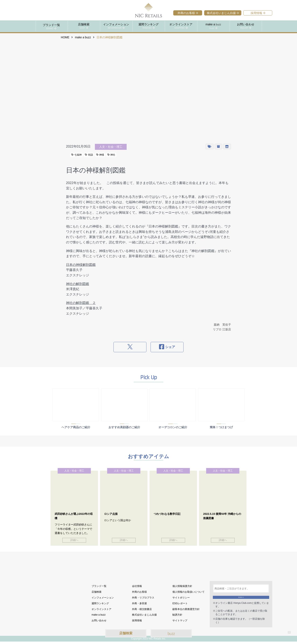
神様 (100, 155)
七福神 (76, 155)
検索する (241, 598)
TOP (286, 630)
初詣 (89, 155)
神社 (111, 155)
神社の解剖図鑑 (78, 284)
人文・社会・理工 (111, 147)
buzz (171, 634)
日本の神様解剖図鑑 (81, 265)
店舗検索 (126, 633)
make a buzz (83, 37)
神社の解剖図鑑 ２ (81, 303)
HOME (65, 37)
